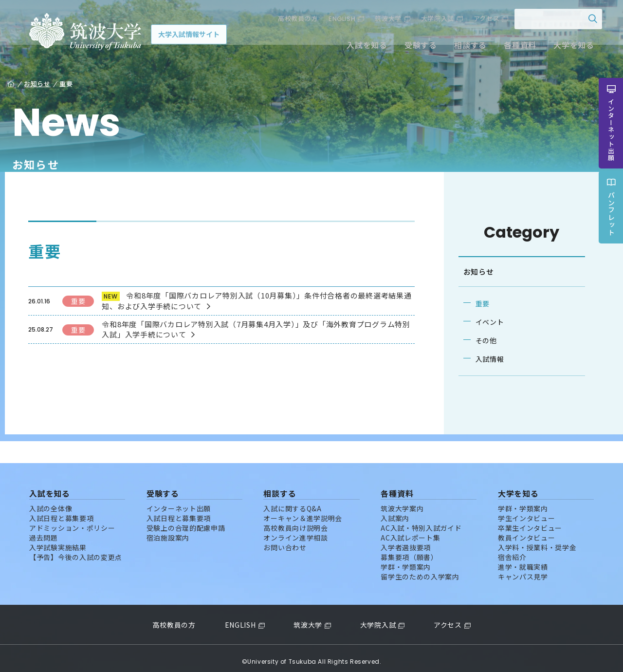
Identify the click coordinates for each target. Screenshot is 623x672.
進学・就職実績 (523, 560)
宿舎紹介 (512, 550)
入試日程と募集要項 (61, 511)
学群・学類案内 (406, 560)
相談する (463, 48)
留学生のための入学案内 (420, 570)
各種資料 (512, 48)
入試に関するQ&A (292, 502)
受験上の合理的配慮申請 (186, 521)
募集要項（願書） (409, 550)
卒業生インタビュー (530, 521)
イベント (484, 322)
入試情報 (484, 359)
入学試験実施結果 (58, 541)
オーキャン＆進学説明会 (303, 511)
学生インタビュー (527, 511)
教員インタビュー (527, 531)
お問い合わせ (285, 541)
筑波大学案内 (402, 502)
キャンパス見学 (523, 570)
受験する (413, 48)
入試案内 (395, 511)
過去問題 (44, 531)
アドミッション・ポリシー (72, 521)
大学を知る (566, 48)
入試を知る (360, 48)
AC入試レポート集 (410, 531)
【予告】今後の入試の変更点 (76, 550)
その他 (480, 340)
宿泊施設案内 (168, 531)
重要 (477, 303)
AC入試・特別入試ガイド (421, 521)
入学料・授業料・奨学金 (537, 541)
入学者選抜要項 (406, 541)
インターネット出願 (179, 502)
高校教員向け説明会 (295, 521)
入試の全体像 (51, 502)
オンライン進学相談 (295, 531)
